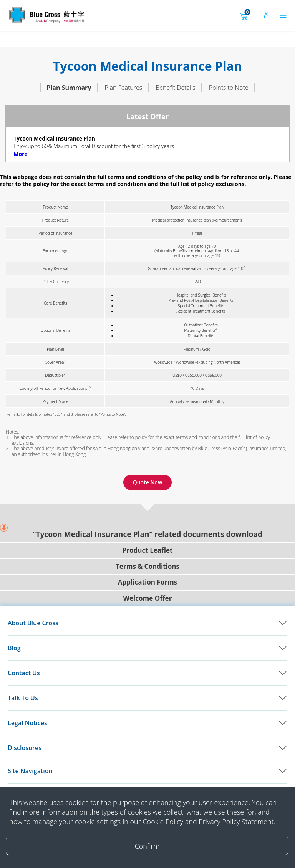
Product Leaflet (148, 538)
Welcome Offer (148, 586)
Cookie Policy (163, 822)
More (22, 141)
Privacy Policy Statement (236, 822)
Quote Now (148, 470)
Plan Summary (69, 75)
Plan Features (124, 75)
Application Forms (147, 569)
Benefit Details (176, 75)
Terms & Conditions (147, 554)
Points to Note (229, 75)
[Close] (147, 846)
